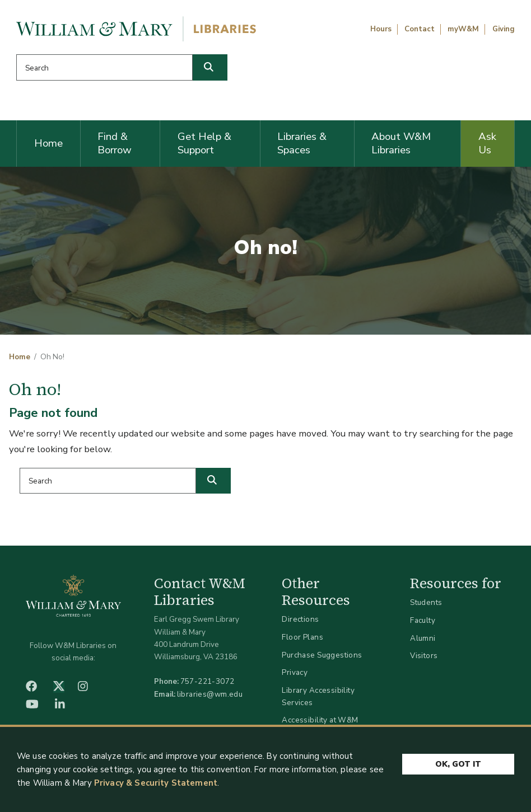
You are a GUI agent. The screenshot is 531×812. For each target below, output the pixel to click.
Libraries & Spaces (302, 143)
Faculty (423, 620)
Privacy (295, 672)
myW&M (463, 29)
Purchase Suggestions (322, 655)
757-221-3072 (208, 681)
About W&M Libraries (401, 143)
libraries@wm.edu (210, 694)
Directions (300, 619)
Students (426, 602)
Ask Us (487, 143)
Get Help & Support (204, 143)
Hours (381, 29)
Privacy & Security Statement (156, 783)
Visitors (424, 656)
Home (48, 143)
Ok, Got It (458, 764)
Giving (504, 29)
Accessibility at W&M (320, 720)
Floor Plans (302, 637)
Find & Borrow (115, 143)
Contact (420, 29)
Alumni (423, 638)
